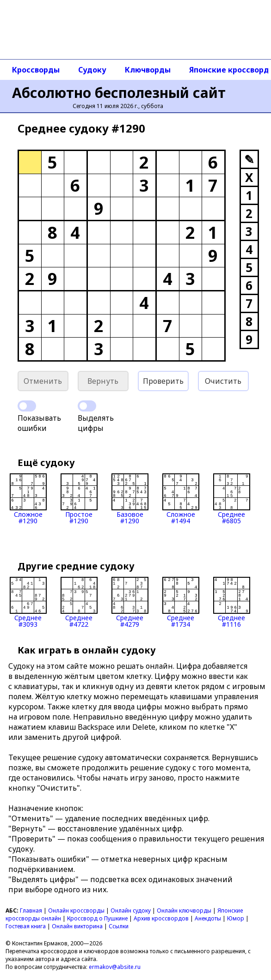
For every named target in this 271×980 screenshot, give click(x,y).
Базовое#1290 (130, 499)
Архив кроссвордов (161, 918)
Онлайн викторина (77, 926)
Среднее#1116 (232, 602)
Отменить (43, 381)
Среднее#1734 (181, 602)
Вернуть (103, 381)
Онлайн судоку (131, 910)
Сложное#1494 (181, 499)
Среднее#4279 (130, 602)
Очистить (223, 381)
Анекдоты (208, 918)
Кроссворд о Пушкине (97, 918)
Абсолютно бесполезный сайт (119, 93)
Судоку (92, 70)
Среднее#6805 (232, 499)
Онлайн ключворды (184, 910)
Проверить (163, 381)
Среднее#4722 (79, 602)
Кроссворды (36, 70)
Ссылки (119, 926)
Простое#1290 (79, 499)
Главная (31, 910)
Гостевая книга (26, 926)
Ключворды (148, 70)
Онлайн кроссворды (76, 910)
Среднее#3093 (28, 602)
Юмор (236, 918)
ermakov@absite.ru (115, 967)
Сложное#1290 (28, 499)
